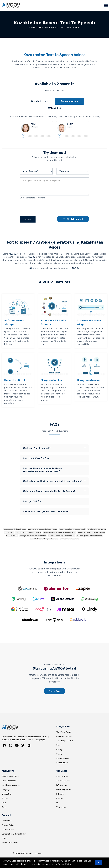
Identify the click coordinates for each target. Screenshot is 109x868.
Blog (4, 807)
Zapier (59, 745)
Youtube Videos (63, 781)
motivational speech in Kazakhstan (43, 529)
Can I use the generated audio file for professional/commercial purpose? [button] (54, 469)
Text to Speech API (65, 741)
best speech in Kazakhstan (15, 529)
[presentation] (39, 207)
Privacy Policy (8, 825)
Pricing (5, 798)
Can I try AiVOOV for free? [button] (54, 458)
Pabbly (59, 750)
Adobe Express (63, 758)
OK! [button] (99, 863)
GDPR (4, 838)
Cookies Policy (8, 829)
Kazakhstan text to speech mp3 (72, 529)
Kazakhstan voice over (69, 539)
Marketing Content (64, 789)
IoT (58, 803)
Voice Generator (9, 781)
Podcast (60, 798)
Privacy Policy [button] (64, 864)
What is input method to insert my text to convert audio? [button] (54, 481)
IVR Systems (62, 785)
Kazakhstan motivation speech (28, 532)
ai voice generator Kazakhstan (89, 536)
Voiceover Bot (62, 763)
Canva (59, 754)
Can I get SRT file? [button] (54, 501)
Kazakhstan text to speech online (44, 539)
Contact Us (7, 821)
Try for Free (54, 691)
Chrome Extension (64, 736)
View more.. (61, 807)
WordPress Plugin (64, 732)
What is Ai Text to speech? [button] (54, 448)
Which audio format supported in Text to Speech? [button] (54, 491)
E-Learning (61, 794)
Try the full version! (73, 219)
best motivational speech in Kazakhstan (59, 532)
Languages (6, 789)
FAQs (4, 803)
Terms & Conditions (10, 843)
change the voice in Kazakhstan (33, 536)
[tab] (40, 101)
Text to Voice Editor (10, 776)
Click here (34, 268)
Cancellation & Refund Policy (14, 834)
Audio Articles (62, 776)
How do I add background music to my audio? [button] (54, 511)
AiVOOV (13, 254)
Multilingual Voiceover (11, 785)
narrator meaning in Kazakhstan (62, 536)
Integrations (7, 794)
